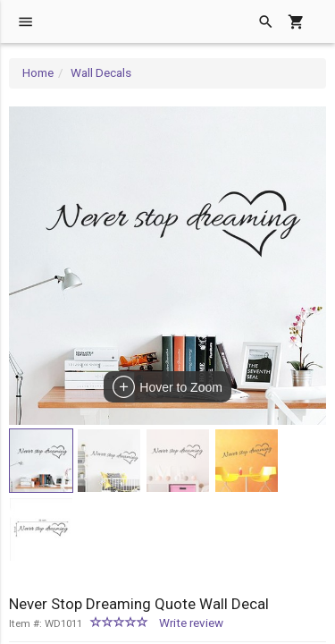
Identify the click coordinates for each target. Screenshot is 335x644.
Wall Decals (101, 73)
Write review (191, 623)
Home (38, 73)
